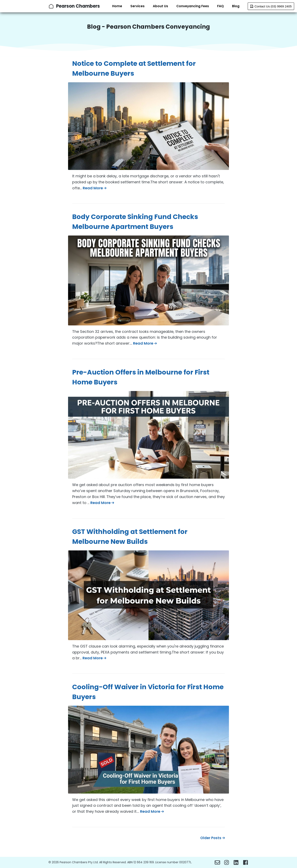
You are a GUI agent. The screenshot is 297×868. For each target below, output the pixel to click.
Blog (236, 6)
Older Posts (213, 838)
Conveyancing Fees (193, 6)
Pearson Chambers (78, 6)
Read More (95, 188)
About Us (160, 6)
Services (137, 6)
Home (117, 6)
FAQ (220, 6)
